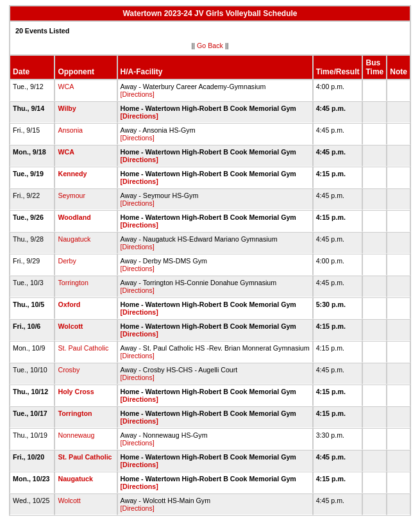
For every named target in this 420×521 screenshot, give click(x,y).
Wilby (67, 108)
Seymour (71, 195)
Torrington (73, 283)
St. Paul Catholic (83, 348)
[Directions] (138, 94)
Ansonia (70, 130)
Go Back (210, 45)
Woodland (74, 217)
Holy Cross (76, 392)
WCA (65, 87)
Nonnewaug (76, 435)
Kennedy (72, 174)
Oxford (69, 304)
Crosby (69, 370)
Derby (67, 261)
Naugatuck (74, 239)
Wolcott (70, 326)
